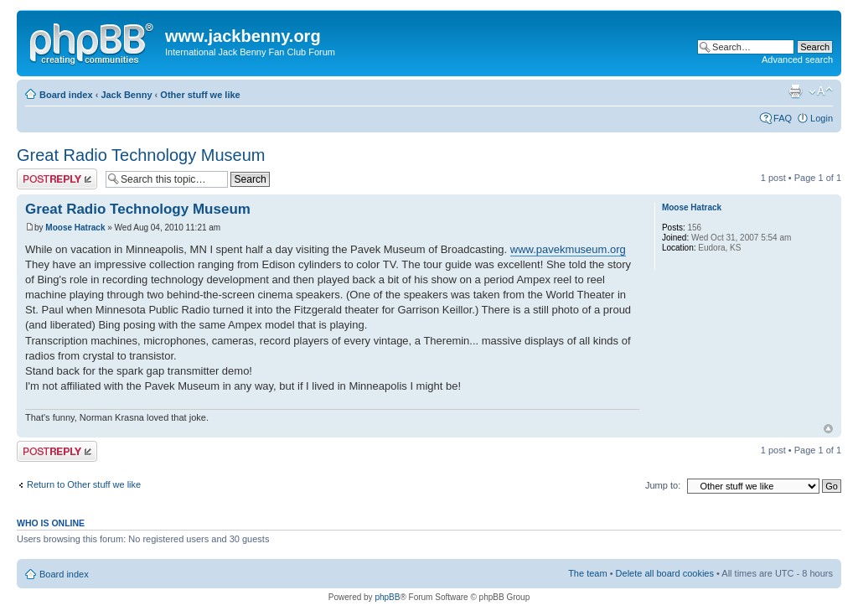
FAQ (783, 118)
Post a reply (57, 179)
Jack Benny (126, 95)
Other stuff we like (200, 95)
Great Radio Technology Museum (141, 155)
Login (822, 118)
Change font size (821, 91)
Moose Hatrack (75, 228)
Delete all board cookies (665, 573)
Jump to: (663, 485)
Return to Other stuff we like (84, 484)
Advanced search (797, 60)
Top (828, 429)
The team (587, 573)
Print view (795, 91)
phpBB (387, 597)
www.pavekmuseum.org (568, 249)
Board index (66, 95)
